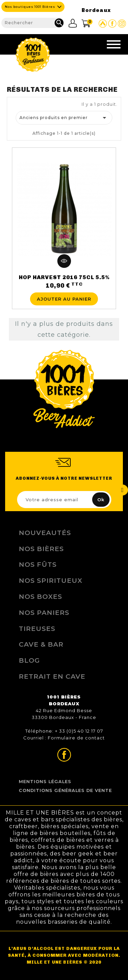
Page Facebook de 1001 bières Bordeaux (112, 24)
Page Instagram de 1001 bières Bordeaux (122, 24)
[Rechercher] (33, 23)
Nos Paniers (44, 612)
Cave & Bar (41, 644)
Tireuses (37, 629)
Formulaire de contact (76, 738)
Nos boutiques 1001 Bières (30, 7)
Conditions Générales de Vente (65, 790)
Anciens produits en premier (64, 118)
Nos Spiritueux (51, 580)
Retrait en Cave (52, 676)
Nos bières (41, 549)
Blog (29, 660)
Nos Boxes (40, 596)
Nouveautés (45, 533)
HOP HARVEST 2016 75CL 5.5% (64, 277)
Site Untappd (103, 24)
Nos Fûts (38, 564)
